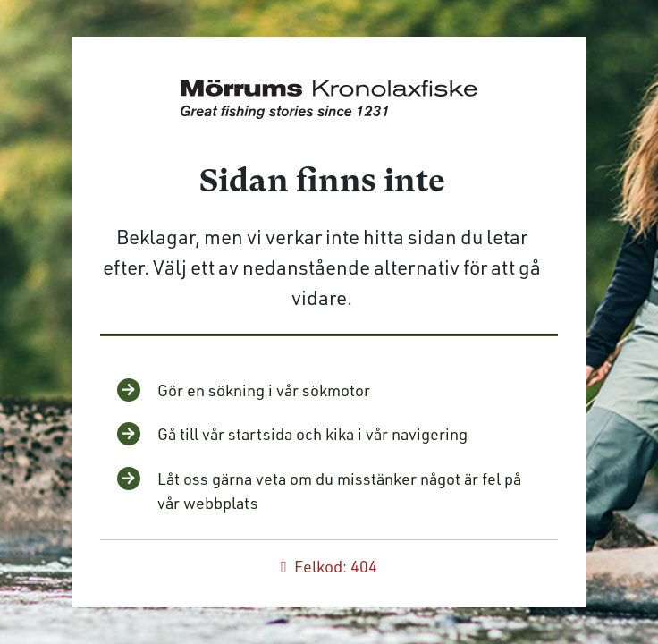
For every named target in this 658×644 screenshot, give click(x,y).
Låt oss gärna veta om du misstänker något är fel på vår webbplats (339, 491)
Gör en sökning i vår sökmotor (264, 390)
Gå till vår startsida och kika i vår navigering (312, 434)
